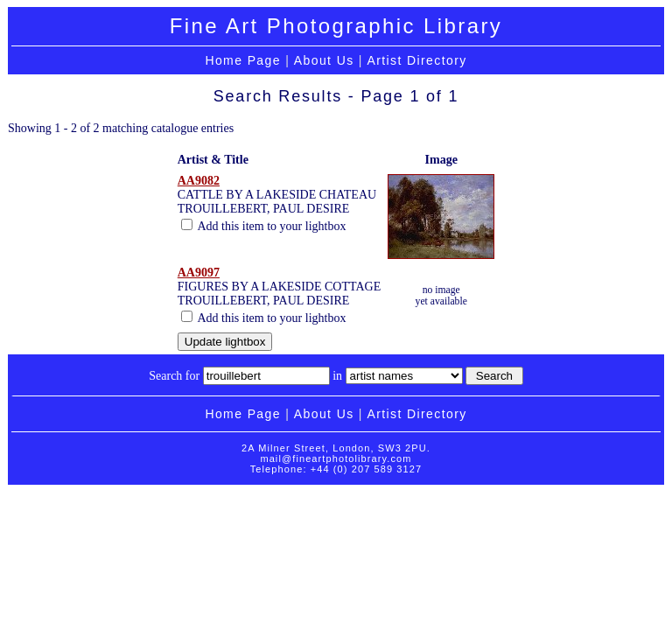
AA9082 (199, 181)
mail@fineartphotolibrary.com (336, 458)
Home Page (243, 60)
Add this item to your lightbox (264, 226)
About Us (324, 60)
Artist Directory (416, 60)
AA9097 (199, 273)
